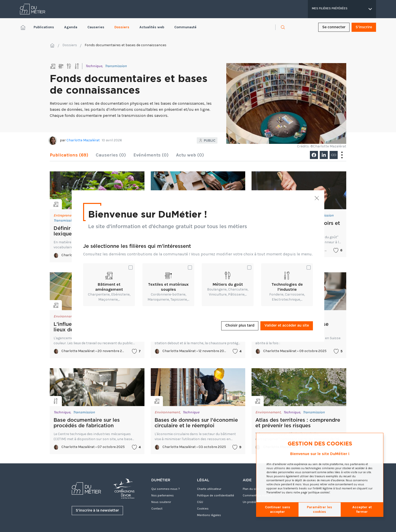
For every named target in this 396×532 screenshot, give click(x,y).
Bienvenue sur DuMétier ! (148, 214)
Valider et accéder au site (287, 326)
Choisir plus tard (240, 326)
